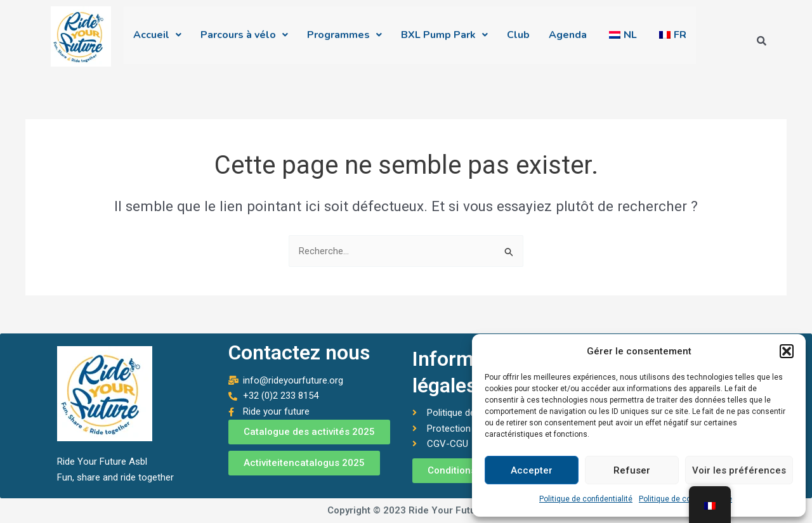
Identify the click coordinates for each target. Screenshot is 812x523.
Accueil (157, 38)
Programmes (344, 38)
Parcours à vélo (244, 38)
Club (518, 38)
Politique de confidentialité (586, 499)
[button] (787, 351)
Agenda (568, 38)
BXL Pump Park (444, 38)
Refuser (632, 470)
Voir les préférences (739, 470)
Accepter (532, 470)
